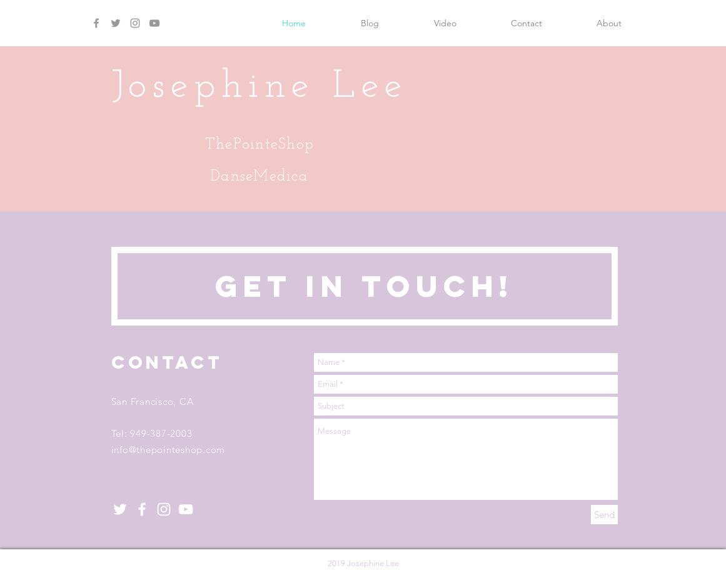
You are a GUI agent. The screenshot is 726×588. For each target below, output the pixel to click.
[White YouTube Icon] (186, 509)
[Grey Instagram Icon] (135, 23)
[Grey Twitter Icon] (116, 23)
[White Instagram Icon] (164, 509)
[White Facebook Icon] (142, 509)
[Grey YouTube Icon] (154, 23)
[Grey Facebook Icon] (96, 23)
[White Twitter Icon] (120, 509)
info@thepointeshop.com (169, 450)
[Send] (604, 515)
